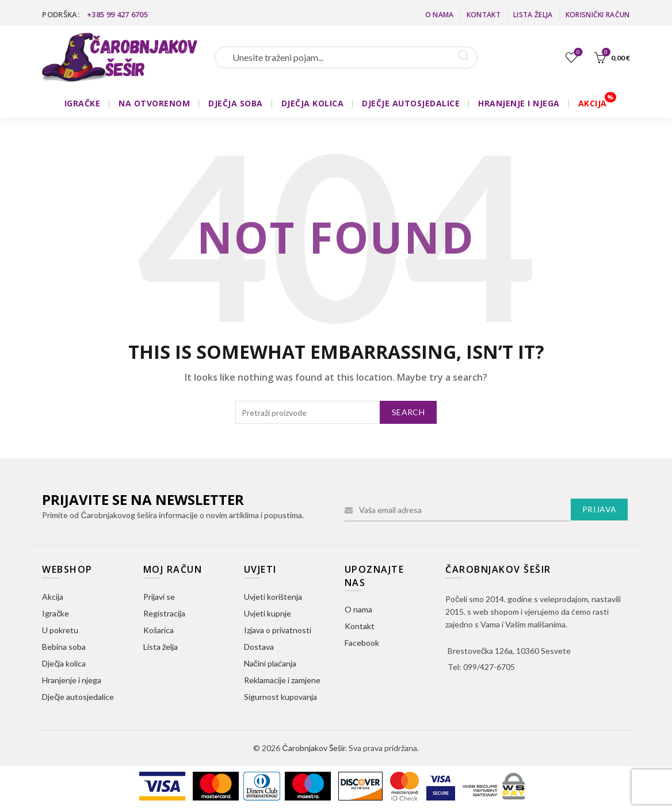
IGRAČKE (83, 103)
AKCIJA (593, 103)
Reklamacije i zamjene (282, 680)
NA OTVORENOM (154, 103)
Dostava (259, 647)
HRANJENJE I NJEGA (519, 103)
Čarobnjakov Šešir (313, 748)
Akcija (53, 597)
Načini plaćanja (270, 663)
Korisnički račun (598, 15)
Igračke (56, 613)
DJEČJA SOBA (236, 103)
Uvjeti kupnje (268, 613)
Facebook (362, 643)
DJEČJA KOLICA (313, 103)
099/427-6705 (489, 667)
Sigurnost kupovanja (280, 697)
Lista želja (533, 15)
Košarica (159, 630)
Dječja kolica (64, 663)
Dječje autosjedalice (78, 697)
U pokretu (60, 630)
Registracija (164, 613)
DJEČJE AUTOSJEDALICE (411, 103)
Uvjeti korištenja (273, 597)
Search (408, 412)
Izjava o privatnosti (278, 630)
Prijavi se (159, 597)
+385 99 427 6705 (117, 14)
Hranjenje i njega (72, 680)
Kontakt (484, 15)
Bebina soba (64, 647)
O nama (440, 15)
